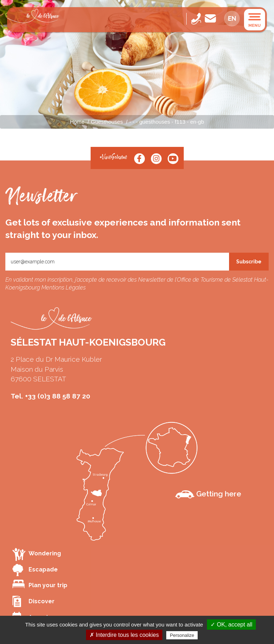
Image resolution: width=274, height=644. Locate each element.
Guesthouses (107, 122)
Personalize (182, 635)
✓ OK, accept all (231, 625)
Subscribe (249, 262)
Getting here (208, 494)
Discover (34, 601)
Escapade (35, 570)
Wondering (37, 554)
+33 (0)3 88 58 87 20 (58, 396)
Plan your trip (40, 584)
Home (77, 122)
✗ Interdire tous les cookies (124, 635)
